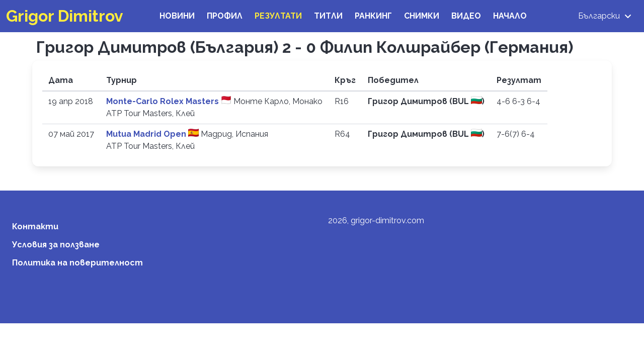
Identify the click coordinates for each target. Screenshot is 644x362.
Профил (225, 16)
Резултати (278, 16)
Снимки (422, 16)
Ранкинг (373, 16)
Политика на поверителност (77, 263)
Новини (177, 16)
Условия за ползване (56, 245)
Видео (466, 16)
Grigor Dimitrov (65, 16)
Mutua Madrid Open (147, 134)
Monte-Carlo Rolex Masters (164, 101)
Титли (328, 16)
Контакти (35, 227)
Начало (510, 16)
